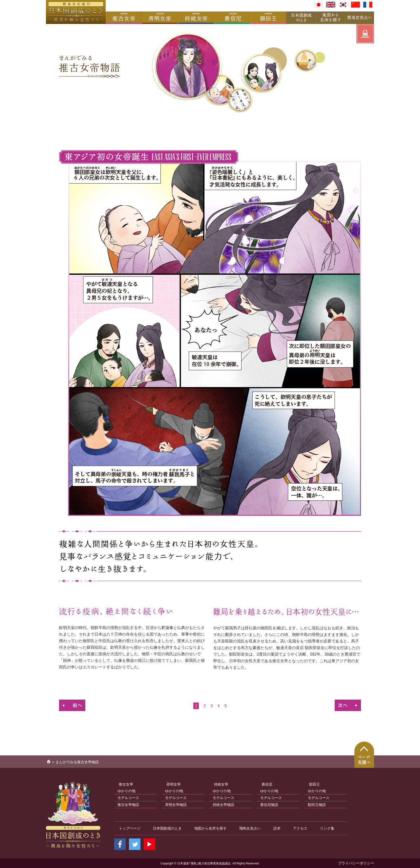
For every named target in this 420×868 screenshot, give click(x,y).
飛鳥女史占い (250, 828)
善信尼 (267, 784)
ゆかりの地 (126, 791)
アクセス (300, 828)
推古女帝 (126, 784)
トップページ (130, 828)
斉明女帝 (174, 784)
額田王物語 (317, 805)
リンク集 (327, 828)
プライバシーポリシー (356, 863)
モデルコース (128, 798)
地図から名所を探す (210, 828)
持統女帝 (221, 784)
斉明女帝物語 (176, 805)
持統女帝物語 (223, 805)
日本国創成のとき (167, 828)
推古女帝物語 (128, 805)
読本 (277, 828)
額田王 (315, 784)
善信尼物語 (269, 805)
